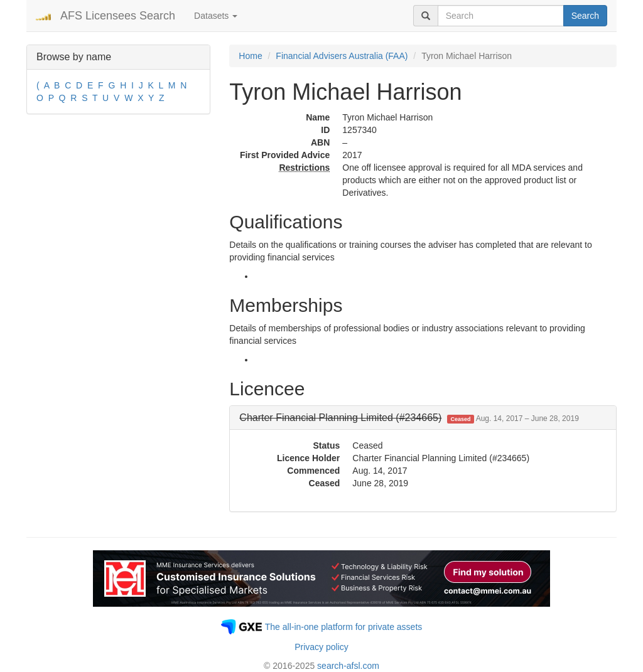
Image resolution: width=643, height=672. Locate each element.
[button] (409, 418)
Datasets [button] (216, 16)
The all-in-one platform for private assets (344, 627)
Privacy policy (321, 647)
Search (585, 16)
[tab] (423, 418)
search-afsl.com (348, 666)
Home (250, 56)
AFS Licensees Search (118, 16)
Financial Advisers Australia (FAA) (342, 56)
